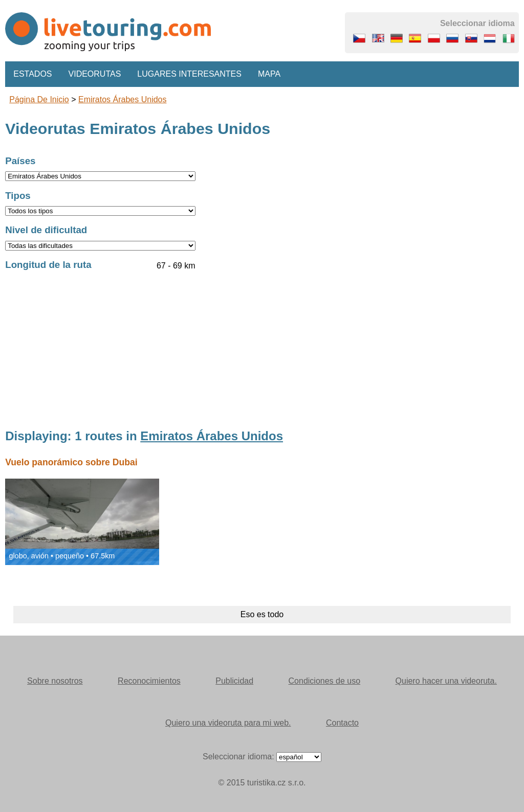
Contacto (342, 723)
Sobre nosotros (55, 681)
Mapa (269, 74)
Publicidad (234, 681)
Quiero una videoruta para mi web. (228, 723)
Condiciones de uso (325, 681)
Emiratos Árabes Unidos (123, 99)
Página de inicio (39, 99)
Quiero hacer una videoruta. (446, 681)
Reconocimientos (149, 681)
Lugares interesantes (189, 74)
